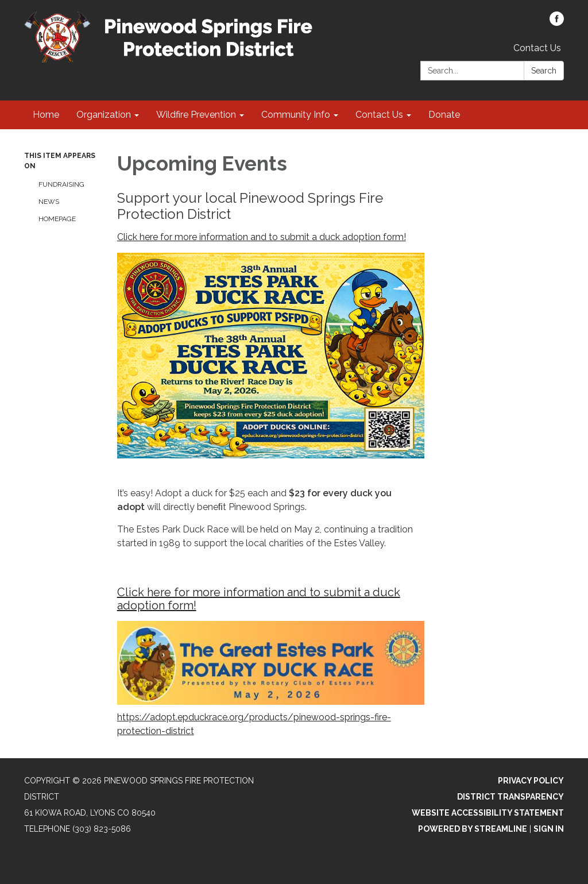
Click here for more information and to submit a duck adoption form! (262, 237)
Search (544, 71)
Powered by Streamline (473, 829)
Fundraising (61, 184)
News (49, 202)
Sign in (549, 829)
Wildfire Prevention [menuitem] (196, 115)
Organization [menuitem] (104, 115)
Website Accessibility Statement (488, 813)
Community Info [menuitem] (296, 115)
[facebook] (557, 23)
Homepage (57, 219)
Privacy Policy (531, 781)
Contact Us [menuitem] (379, 115)
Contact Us (537, 48)
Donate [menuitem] (444, 115)
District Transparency (510, 797)
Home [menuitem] (46, 115)
